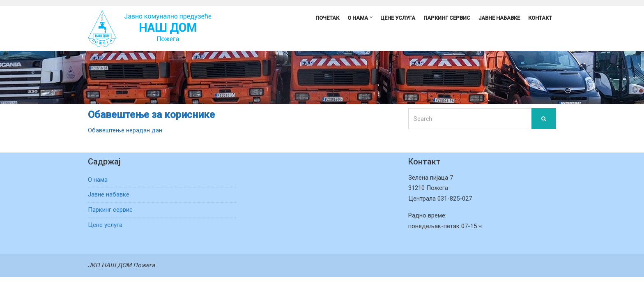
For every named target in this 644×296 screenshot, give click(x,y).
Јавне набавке (499, 18)
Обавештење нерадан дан (125, 130)
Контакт (540, 18)
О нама (358, 18)
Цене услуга (398, 18)
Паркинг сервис (447, 18)
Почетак (327, 18)
